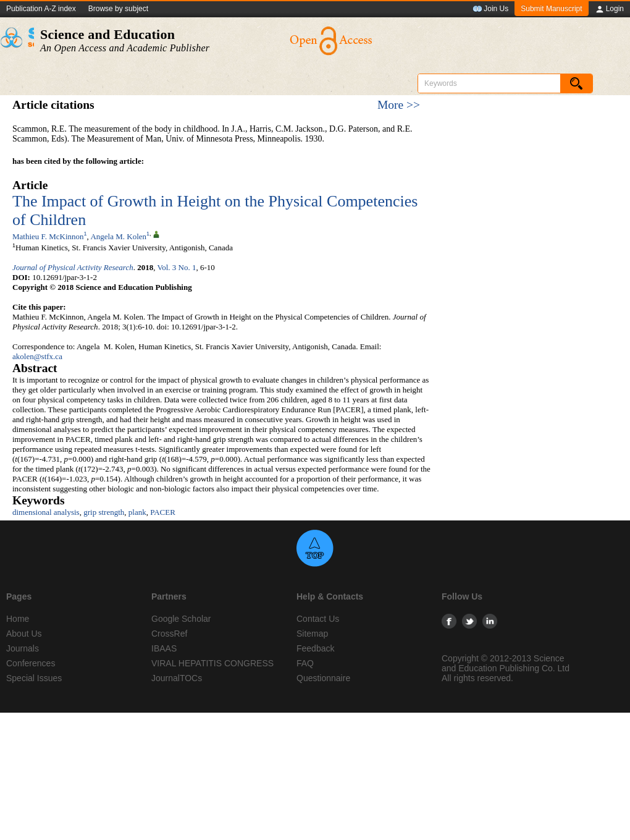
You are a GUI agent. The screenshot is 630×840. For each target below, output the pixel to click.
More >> (399, 105)
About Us (24, 634)
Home (18, 619)
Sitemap (312, 634)
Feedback (315, 648)
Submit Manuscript (551, 9)
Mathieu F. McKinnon (48, 236)
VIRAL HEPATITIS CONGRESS (212, 663)
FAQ (305, 663)
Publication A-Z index (41, 9)
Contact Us (318, 619)
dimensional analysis (46, 512)
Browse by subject (118, 9)
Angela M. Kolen (118, 236)
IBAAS (164, 648)
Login (609, 9)
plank (137, 512)
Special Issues (34, 678)
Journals (23, 648)
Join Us (490, 9)
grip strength (104, 512)
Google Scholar (181, 619)
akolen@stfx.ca (37, 356)
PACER (163, 512)
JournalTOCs (177, 678)
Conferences (31, 663)
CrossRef (169, 634)
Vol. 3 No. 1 (176, 267)
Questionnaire (323, 678)
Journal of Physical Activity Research (73, 267)
